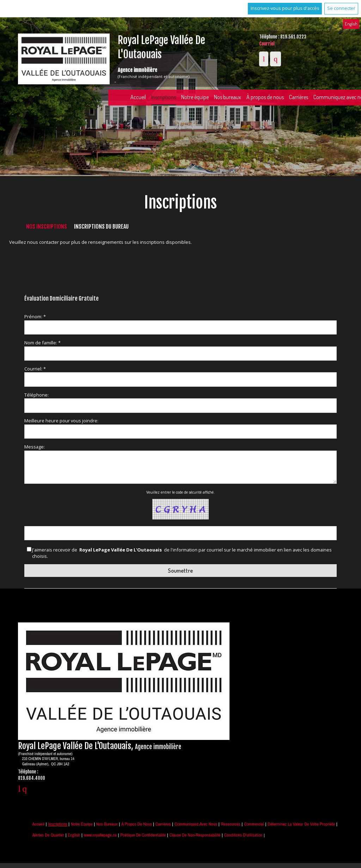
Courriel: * (35, 369)
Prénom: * (35, 317)
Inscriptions (164, 97)
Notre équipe (195, 97)
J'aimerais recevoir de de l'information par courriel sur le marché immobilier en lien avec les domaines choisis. (182, 553)
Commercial (254, 824)
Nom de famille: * (42, 343)
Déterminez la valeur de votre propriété (301, 824)
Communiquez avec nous (196, 824)
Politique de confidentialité (143, 835)
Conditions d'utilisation (243, 835)
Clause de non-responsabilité (195, 835)
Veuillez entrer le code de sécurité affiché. (180, 492)
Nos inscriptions (47, 227)
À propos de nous (265, 97)
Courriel (267, 44)
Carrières (299, 97)
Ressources (230, 824)
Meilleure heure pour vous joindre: (61, 421)
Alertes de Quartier (48, 835)
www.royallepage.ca (100, 835)
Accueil (138, 97)
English (351, 24)
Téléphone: (36, 395)
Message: (35, 447)
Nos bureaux (228, 97)
